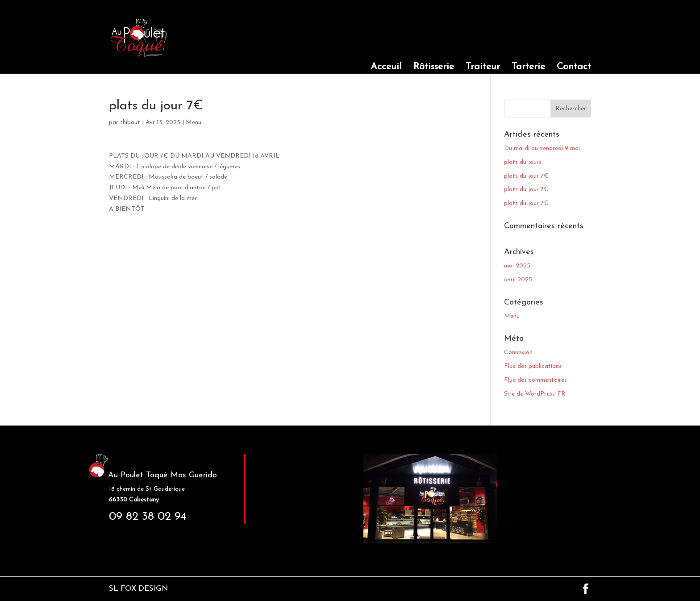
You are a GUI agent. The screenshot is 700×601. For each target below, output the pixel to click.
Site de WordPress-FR (535, 394)
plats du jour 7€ (526, 176)
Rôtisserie (434, 68)
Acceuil (386, 68)
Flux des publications (533, 366)
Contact (574, 68)
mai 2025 (517, 266)
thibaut (130, 123)
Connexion (518, 353)
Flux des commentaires (535, 380)
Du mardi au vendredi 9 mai (542, 148)
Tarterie (528, 68)
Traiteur (483, 68)
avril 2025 (518, 280)
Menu (194, 123)
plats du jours (523, 162)
